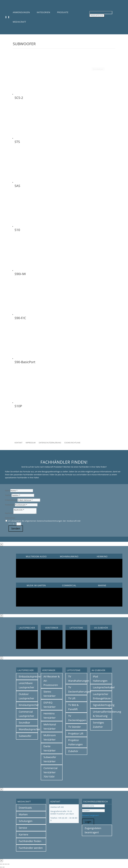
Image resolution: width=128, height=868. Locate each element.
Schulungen (26, 821)
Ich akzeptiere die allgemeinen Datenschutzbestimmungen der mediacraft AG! (44, 521)
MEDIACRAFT (19, 22)
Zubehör (73, 751)
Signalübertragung (102, 705)
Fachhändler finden (30, 841)
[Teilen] (6, 864)
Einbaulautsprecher (28, 676)
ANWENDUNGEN (21, 12)
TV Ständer (75, 727)
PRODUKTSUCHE (97, 16)
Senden (16, 528)
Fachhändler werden (31, 848)
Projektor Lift (76, 734)
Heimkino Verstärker (50, 716)
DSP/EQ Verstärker (50, 705)
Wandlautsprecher (28, 729)
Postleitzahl (10, 505)
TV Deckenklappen (77, 718)
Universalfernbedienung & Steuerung (102, 714)
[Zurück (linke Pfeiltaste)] (1, 867)
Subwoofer (25, 736)
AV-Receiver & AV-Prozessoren (52, 681)
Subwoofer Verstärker (50, 759)
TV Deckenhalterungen (78, 689)
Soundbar (24, 723)
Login (88, 822)
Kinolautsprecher (28, 705)
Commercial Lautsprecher (26, 714)
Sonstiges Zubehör (98, 725)
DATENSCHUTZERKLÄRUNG (50, 443)
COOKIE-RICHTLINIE (72, 443)
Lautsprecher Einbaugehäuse (102, 696)
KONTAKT (18, 443)
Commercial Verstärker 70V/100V (50, 772)
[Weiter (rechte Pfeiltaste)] (3, 867)
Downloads (25, 808)
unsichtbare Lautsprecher (26, 685)
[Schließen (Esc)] (8, 864)
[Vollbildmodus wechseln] (3, 864)
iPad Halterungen (100, 679)
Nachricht (9, 513)
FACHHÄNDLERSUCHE (64, 430)
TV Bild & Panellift (73, 707)
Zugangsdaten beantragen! (93, 830)
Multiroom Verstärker (50, 737)
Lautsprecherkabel (102, 687)
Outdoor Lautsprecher (26, 696)
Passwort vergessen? (91, 815)
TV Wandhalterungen (78, 679)
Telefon (8, 495)
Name (7, 491)
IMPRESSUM (31, 443)
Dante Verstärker (50, 748)
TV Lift (72, 698)
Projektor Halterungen (75, 742)
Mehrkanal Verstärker (50, 727)
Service (23, 828)
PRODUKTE (63, 12)
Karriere (23, 834)
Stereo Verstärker (50, 694)
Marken (23, 814)
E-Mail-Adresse (11, 500)
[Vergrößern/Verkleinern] (1, 864)
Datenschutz (10, 518)
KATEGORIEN (43, 12)
